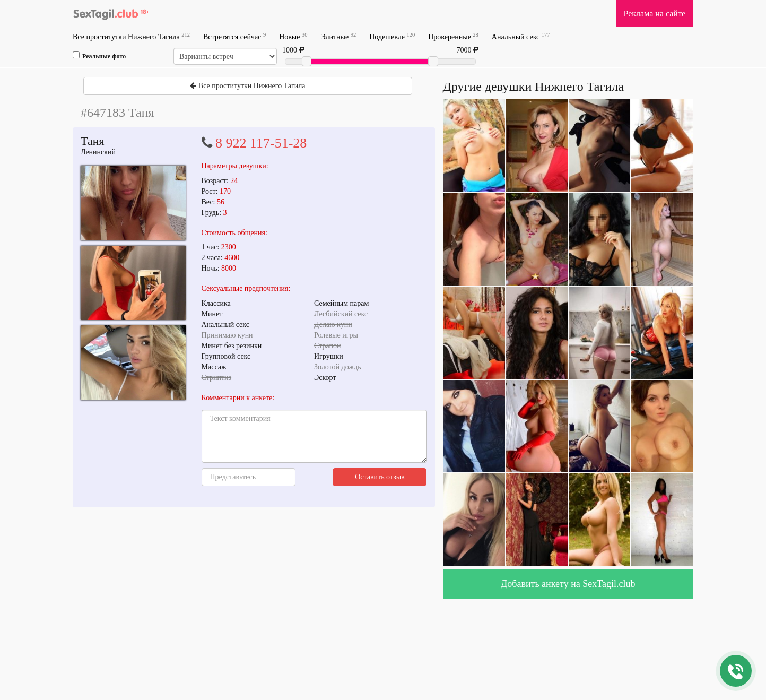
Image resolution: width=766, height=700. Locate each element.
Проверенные (453, 36)
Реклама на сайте (655, 14)
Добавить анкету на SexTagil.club (568, 584)
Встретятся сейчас (234, 36)
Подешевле (392, 36)
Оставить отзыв (380, 477)
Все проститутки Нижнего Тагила (131, 36)
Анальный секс (521, 36)
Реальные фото (99, 56)
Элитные (338, 36)
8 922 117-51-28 (261, 143)
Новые (293, 36)
